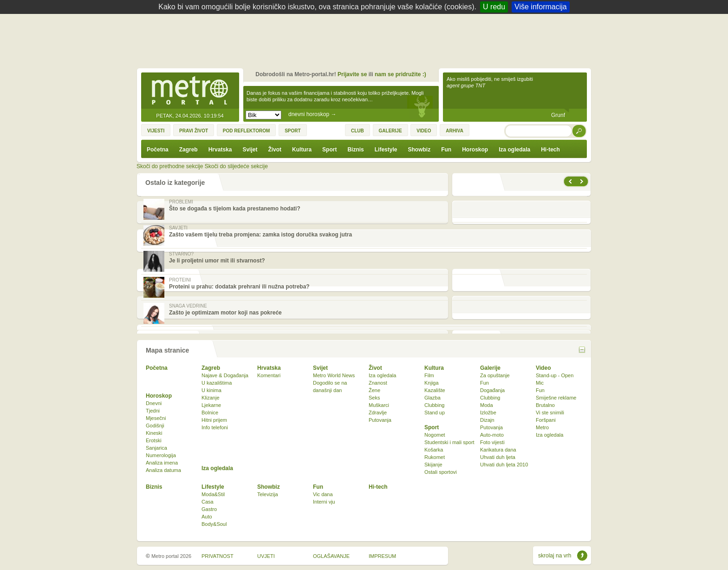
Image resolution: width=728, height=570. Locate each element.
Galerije (490, 368)
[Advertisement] (366, 39)
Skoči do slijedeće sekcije (236, 166)
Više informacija (541, 7)
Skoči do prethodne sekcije (170, 166)
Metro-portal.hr (190, 91)
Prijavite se (352, 74)
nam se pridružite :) (400, 74)
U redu (494, 7)
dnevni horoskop (312, 114)
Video (543, 368)
